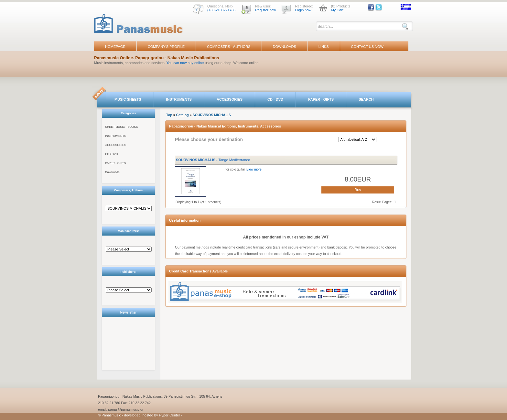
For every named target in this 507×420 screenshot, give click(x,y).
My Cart (337, 10)
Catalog (183, 115)
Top (169, 115)
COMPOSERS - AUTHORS (229, 47)
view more (254, 169)
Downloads (112, 172)
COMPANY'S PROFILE (166, 47)
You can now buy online (185, 63)
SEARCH (366, 99)
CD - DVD (275, 99)
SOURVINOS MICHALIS (212, 115)
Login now (303, 10)
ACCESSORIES (230, 99)
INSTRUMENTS (179, 99)
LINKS (324, 47)
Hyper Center (170, 415)
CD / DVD (112, 154)
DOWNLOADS (285, 47)
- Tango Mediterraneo (213, 160)
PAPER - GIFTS (321, 99)
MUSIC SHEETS (128, 99)
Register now (265, 10)
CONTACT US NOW (367, 47)
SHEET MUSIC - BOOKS (121, 127)
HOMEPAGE (115, 47)
